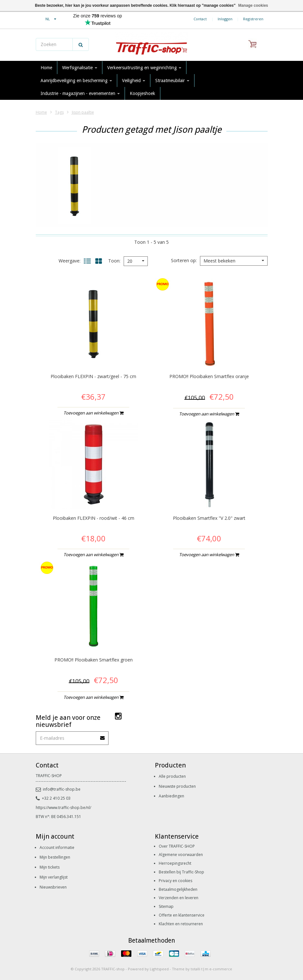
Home (46, 68)
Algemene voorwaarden (181, 855)
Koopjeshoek (142, 93)
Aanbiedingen (171, 796)
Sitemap (166, 906)
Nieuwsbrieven (53, 887)
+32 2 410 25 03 (53, 798)
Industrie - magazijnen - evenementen (80, 93)
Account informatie (57, 847)
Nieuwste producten (177, 786)
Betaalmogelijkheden (178, 889)
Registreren (253, 19)
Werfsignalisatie (80, 68)
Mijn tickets (50, 867)
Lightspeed (159, 969)
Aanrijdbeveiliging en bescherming (76, 81)
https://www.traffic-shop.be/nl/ (63, 808)
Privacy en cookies (175, 881)
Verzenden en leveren (179, 898)
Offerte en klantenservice (182, 915)
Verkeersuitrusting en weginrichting (144, 68)
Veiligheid (134, 81)
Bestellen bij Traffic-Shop (181, 872)
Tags (59, 112)
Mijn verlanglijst (54, 877)
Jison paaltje (83, 112)
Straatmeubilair (172, 81)
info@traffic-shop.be (58, 789)
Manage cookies (253, 5)
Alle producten (172, 776)
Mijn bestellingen (55, 857)
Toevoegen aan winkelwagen (93, 413)
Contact (200, 19)
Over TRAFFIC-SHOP (177, 846)
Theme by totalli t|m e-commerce (202, 969)
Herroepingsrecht (175, 863)
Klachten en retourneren (181, 924)
